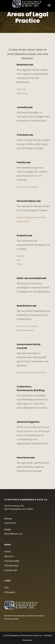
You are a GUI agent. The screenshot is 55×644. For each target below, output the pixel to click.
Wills (19, 260)
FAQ (6, 588)
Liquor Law (21, 89)
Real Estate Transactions (27, 326)
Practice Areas (12, 561)
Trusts (19, 264)
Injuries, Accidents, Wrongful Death (31, 217)
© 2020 (6, 635)
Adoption (20, 256)
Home (7, 552)
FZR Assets (10, 592)
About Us (9, 556)
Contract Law (22, 93)
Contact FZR (11, 570)
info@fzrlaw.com (15, 534)
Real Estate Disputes (25, 330)
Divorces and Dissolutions (27, 187)
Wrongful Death (23, 221)
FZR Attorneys (11, 566)
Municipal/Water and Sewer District (31, 373)
